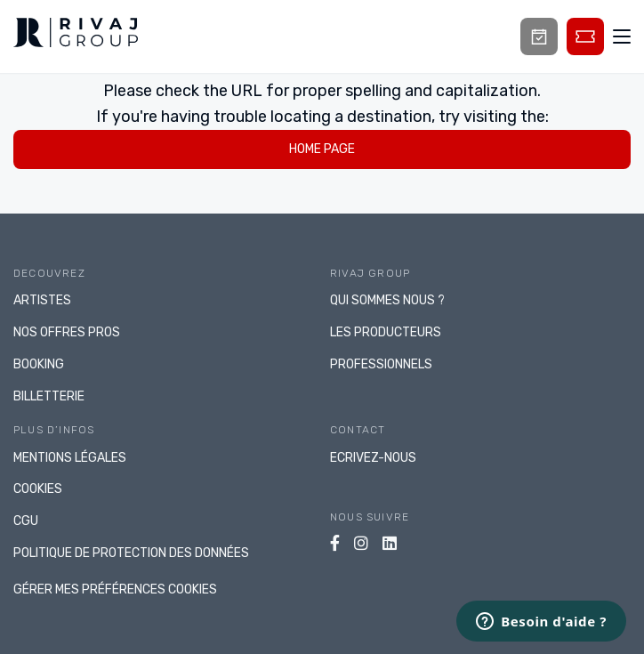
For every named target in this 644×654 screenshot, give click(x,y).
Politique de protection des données (131, 553)
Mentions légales (70, 458)
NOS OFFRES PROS (67, 332)
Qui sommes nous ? (387, 300)
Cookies (38, 489)
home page (322, 149)
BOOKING (39, 364)
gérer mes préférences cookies (115, 589)
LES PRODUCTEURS (386, 332)
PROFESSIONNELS (381, 364)
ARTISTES (42, 300)
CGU (26, 521)
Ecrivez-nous (373, 458)
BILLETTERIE (49, 396)
